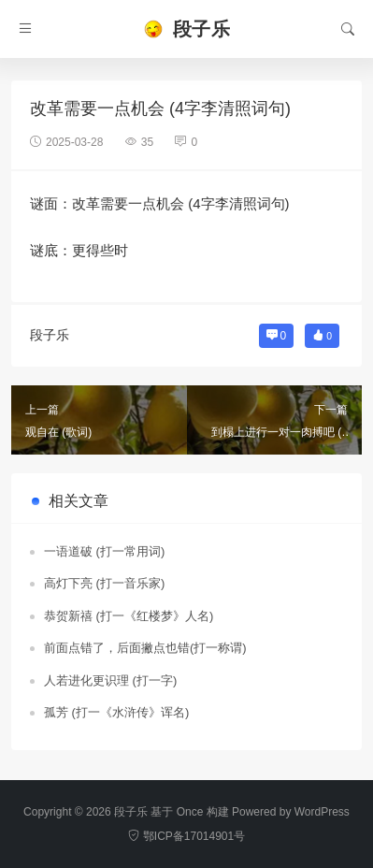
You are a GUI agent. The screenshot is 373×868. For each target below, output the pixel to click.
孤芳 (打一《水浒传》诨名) (116, 712)
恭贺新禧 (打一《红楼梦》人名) (129, 616)
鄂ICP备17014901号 (186, 836)
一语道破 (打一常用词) (104, 551)
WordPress (322, 812)
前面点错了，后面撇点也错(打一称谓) (145, 648)
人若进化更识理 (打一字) (110, 680)
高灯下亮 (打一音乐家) (104, 583)
